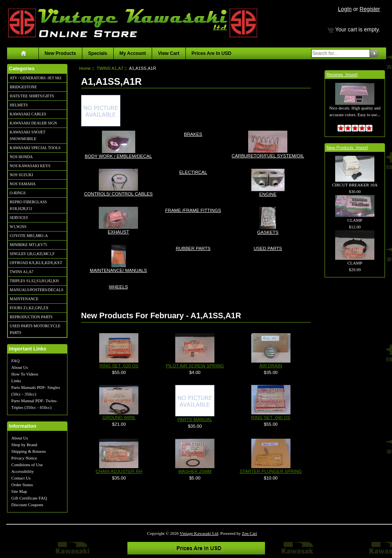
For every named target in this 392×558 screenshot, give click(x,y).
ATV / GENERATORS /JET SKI (36, 78)
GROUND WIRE (119, 418)
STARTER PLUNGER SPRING (271, 471)
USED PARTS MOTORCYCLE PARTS (35, 329)
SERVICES (19, 218)
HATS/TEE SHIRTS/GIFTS (32, 96)
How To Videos (25, 374)
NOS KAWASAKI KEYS (30, 166)
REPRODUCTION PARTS (31, 317)
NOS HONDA (21, 157)
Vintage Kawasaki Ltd (199, 533)
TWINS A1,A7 (22, 272)
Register (370, 9)
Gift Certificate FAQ (29, 498)
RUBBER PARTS (193, 248)
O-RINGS (18, 193)
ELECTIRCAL (193, 172)
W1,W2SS (18, 227)
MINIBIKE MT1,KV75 (29, 245)
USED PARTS (268, 248)
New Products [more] (347, 148)
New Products (60, 53)
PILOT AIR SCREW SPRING (195, 366)
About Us (20, 367)
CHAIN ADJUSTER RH (119, 471)
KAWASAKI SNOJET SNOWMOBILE (28, 135)
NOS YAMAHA (23, 184)
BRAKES (193, 134)
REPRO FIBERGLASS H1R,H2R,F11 (28, 205)
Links (16, 381)
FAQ (15, 361)
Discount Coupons (27, 505)
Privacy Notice (24, 458)
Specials (98, 53)
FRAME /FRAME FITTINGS (193, 210)
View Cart (169, 53)
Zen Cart (250, 533)
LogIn (345, 9)
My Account (133, 53)
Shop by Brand (24, 445)
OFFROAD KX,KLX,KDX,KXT (36, 263)
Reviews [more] (342, 75)
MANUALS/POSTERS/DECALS (37, 290)
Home (85, 68)
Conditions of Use (27, 465)
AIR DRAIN (271, 366)
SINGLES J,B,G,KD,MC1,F (32, 254)
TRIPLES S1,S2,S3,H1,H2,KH (34, 281)
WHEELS (119, 286)
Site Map (19, 491)
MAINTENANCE (24, 299)
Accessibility (23, 471)
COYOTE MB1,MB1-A (29, 236)
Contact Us (21, 478)
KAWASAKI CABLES (28, 114)
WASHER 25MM (195, 471)
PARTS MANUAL (195, 419)
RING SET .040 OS (271, 418)
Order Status (22, 485)
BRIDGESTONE (23, 87)
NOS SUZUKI (21, 175)
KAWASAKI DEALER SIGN (33, 123)
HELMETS (19, 105)
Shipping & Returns (29, 451)
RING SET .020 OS (119, 366)
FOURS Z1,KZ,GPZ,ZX (29, 308)
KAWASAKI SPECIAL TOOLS (35, 148)
